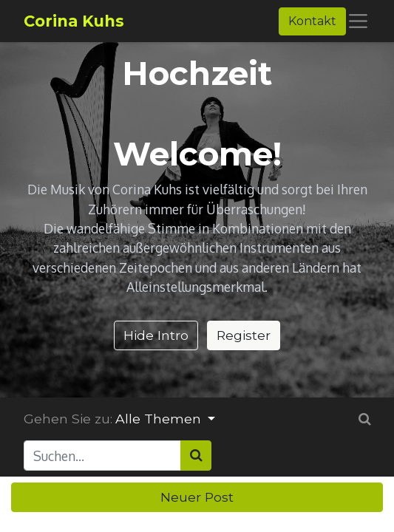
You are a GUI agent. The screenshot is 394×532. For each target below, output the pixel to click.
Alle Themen (160, 419)
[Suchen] (196, 455)
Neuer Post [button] (197, 497)
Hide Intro (156, 335)
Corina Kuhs (74, 21)
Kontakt (312, 21)
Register (244, 335)
